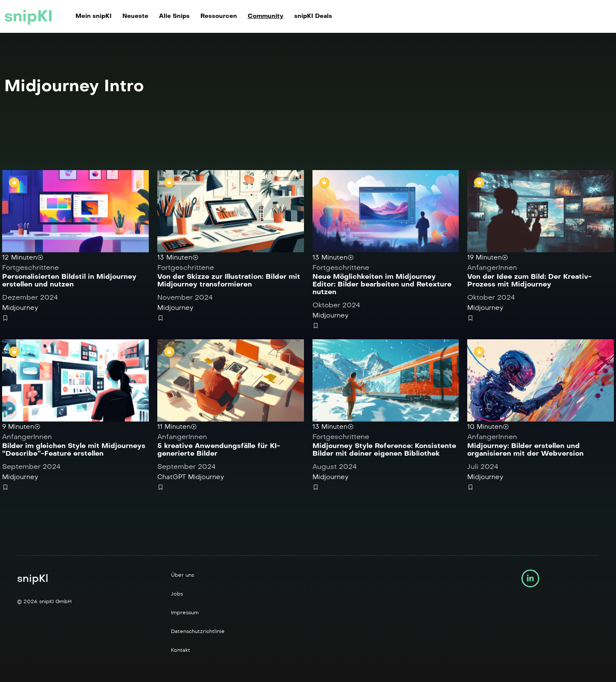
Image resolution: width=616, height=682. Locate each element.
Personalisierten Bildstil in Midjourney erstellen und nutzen (69, 281)
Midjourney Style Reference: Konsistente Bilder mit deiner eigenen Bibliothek (384, 451)
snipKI (29, 16)
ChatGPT (173, 478)
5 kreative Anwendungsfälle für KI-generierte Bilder (219, 451)
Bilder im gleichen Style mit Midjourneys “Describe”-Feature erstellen (74, 451)
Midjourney (21, 308)
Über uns (182, 577)
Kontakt (181, 652)
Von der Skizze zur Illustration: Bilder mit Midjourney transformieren (229, 281)
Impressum (185, 614)
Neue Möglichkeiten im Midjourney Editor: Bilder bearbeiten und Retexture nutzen (382, 285)
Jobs (177, 595)
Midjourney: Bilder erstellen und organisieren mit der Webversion (525, 451)
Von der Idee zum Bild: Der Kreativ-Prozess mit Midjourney (529, 281)
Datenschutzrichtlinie (198, 633)
